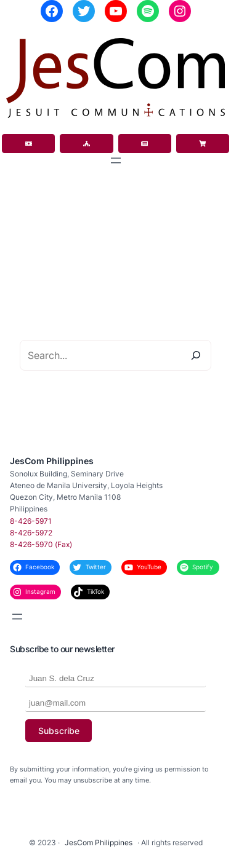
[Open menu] (116, 160)
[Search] (196, 355)
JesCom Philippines (52, 461)
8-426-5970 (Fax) (41, 544)
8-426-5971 (31, 521)
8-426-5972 (31, 533)
